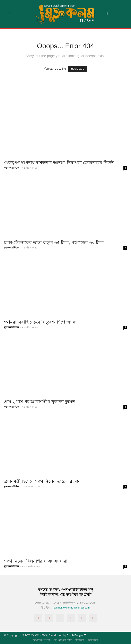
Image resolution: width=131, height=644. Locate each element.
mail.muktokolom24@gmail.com (71, 608)
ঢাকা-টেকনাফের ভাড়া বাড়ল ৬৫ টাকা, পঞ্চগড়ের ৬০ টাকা (54, 242)
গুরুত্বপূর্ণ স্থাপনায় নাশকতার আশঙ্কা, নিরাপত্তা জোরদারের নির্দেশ (59, 163)
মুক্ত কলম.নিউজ (12, 168)
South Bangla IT (76, 635)
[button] (107, 14)
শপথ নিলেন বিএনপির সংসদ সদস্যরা (36, 561)
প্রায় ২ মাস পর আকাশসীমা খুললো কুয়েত (40, 402)
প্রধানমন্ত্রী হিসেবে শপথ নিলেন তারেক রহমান (42, 481)
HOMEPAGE (78, 69)
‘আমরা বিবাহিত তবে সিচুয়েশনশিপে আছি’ (40, 322)
